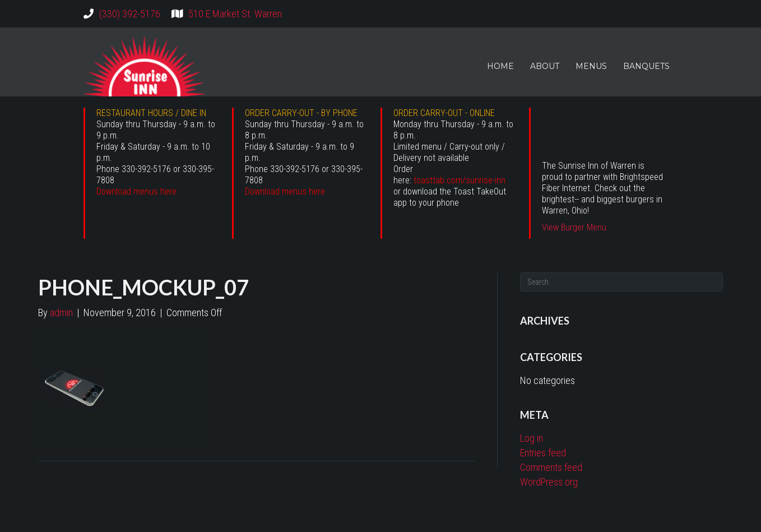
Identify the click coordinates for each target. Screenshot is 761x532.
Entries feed (543, 453)
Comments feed (551, 467)
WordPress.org (549, 482)
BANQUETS (646, 66)
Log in (532, 438)
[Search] (621, 282)
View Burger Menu (574, 227)
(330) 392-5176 (130, 14)
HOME (500, 66)
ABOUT (545, 66)
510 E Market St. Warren (235, 14)
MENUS (591, 66)
